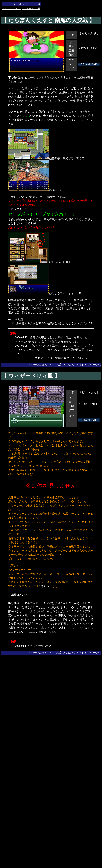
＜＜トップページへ (88, 365)
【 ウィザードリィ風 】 (31, 376)
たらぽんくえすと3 (12, 8)
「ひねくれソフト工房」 (45, 346)
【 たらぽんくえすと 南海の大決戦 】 (48, 20)
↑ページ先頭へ (38, 365)
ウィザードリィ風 (31, 8)
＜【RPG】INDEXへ (62, 365)
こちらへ (44, 586)
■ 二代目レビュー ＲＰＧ (27, 4)
